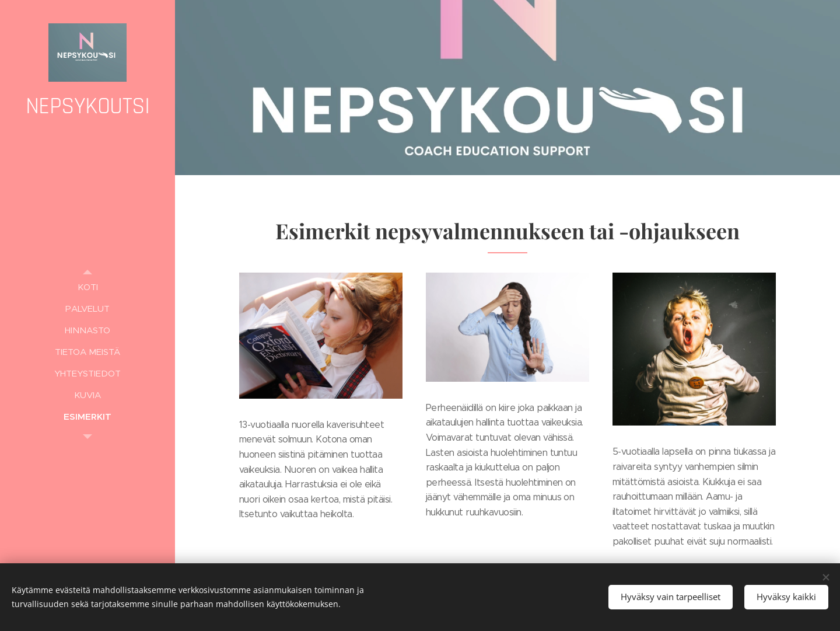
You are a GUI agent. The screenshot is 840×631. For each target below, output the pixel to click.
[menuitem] (87, 287)
